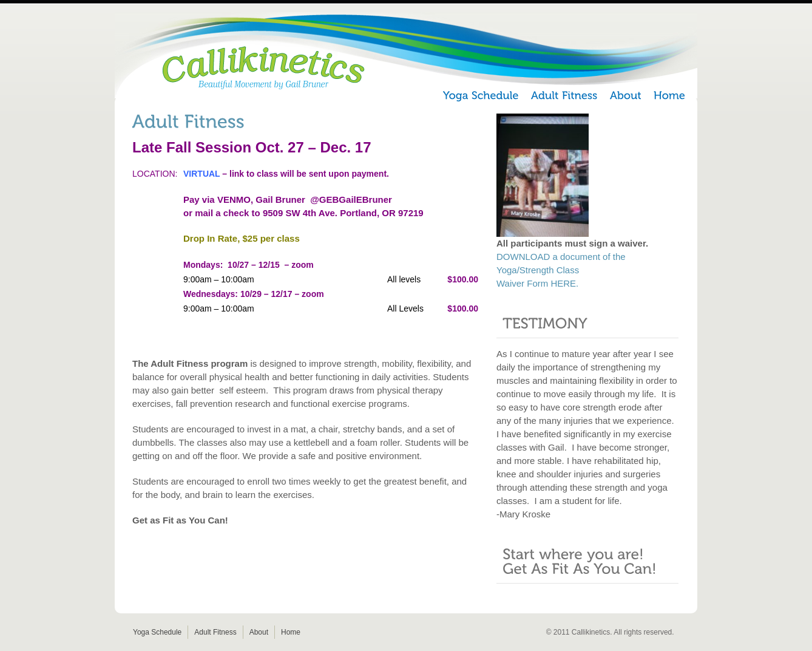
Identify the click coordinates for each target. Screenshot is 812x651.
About (259, 632)
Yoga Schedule (157, 632)
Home (291, 632)
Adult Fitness (215, 632)
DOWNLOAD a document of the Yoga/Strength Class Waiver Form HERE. (561, 270)
